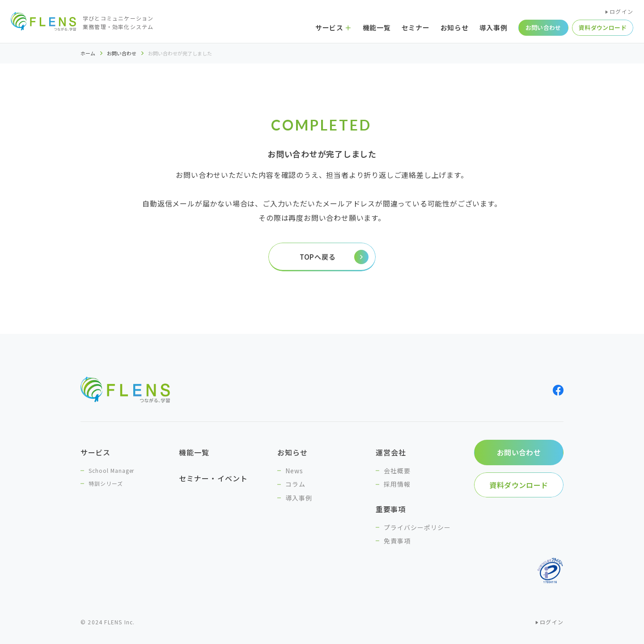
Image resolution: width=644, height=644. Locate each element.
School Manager (111, 470)
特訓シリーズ (106, 483)
